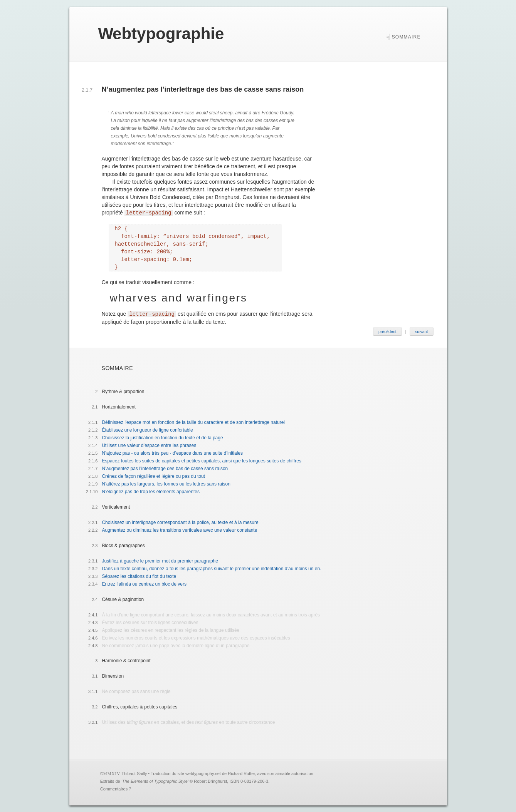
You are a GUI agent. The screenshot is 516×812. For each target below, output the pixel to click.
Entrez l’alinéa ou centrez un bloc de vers (144, 583)
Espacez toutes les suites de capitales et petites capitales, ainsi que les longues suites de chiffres (201, 460)
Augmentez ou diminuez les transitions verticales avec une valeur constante (179, 529)
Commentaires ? (116, 788)
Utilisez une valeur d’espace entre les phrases (149, 445)
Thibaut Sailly (134, 773)
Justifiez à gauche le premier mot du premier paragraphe (160, 560)
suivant (421, 331)
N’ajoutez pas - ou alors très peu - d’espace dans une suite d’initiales (172, 452)
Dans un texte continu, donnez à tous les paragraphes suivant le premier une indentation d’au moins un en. (211, 568)
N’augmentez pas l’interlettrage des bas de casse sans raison (165, 468)
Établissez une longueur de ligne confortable (147, 429)
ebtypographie (161, 34)
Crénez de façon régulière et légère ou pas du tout (153, 475)
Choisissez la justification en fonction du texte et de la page (162, 437)
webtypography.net (203, 773)
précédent (387, 331)
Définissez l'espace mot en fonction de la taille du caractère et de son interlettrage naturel (193, 422)
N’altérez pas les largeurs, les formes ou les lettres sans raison (166, 483)
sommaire (406, 37)
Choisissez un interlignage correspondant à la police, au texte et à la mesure (180, 522)
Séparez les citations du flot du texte (139, 576)
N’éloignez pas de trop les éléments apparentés (151, 491)
